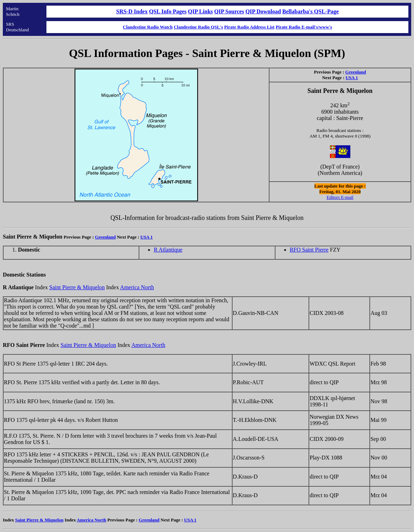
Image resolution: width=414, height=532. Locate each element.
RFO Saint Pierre (309, 250)
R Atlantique (168, 250)
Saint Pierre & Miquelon (77, 287)
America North (137, 287)
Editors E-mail (340, 197)
